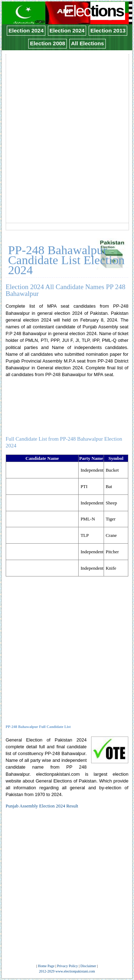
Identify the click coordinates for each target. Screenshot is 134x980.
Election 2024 (26, 30)
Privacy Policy (67, 966)
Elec (95, 11)
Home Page (46, 966)
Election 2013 (108, 30)
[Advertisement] (67, 122)
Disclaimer (88, 966)
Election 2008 (48, 43)
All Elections (88, 43)
